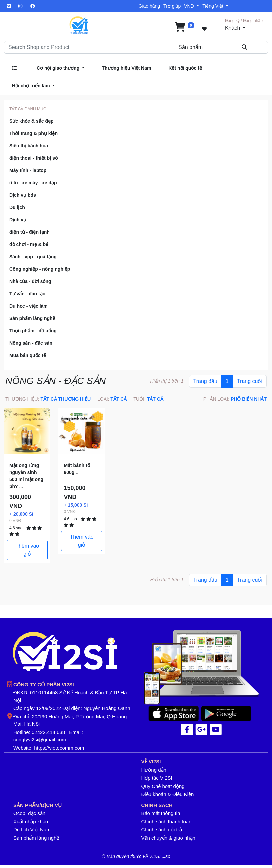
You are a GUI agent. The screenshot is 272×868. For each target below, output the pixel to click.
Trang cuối (250, 381)
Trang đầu (205, 381)
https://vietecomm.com (59, 748)
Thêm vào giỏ (27, 550)
